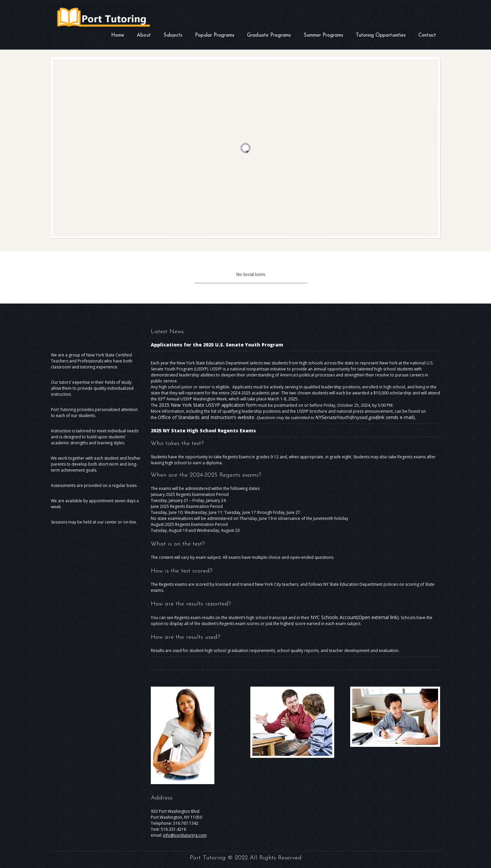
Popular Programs (215, 35)
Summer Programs (323, 35)
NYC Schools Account (355, 617)
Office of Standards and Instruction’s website (206, 417)
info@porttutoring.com (185, 835)
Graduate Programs (269, 35)
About (144, 36)
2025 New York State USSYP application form (208, 405)
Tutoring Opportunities (381, 35)
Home (118, 35)
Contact (427, 35)
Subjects (173, 35)
